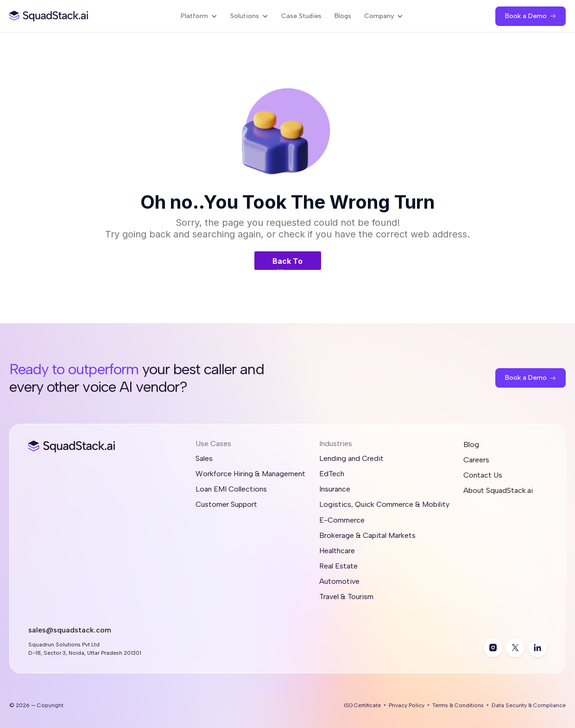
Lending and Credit (351, 458)
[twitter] (515, 648)
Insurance (335, 489)
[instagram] (493, 648)
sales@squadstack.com (70, 630)
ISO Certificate (362, 705)
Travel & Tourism (346, 597)
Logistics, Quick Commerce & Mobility (384, 504)
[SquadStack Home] (49, 16)
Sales (204, 458)
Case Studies (301, 16)
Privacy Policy (407, 705)
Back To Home (287, 263)
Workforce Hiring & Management (250, 474)
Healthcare (337, 551)
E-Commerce (342, 520)
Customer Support (226, 504)
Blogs (343, 16)
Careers (476, 460)
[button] (199, 16)
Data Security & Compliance (529, 705)
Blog (471, 444)
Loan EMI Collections (231, 489)
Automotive (339, 581)
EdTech (332, 474)
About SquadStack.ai (498, 490)
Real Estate (338, 566)
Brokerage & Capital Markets (367, 535)
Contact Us (483, 475)
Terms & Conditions (458, 705)
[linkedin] (537, 648)
